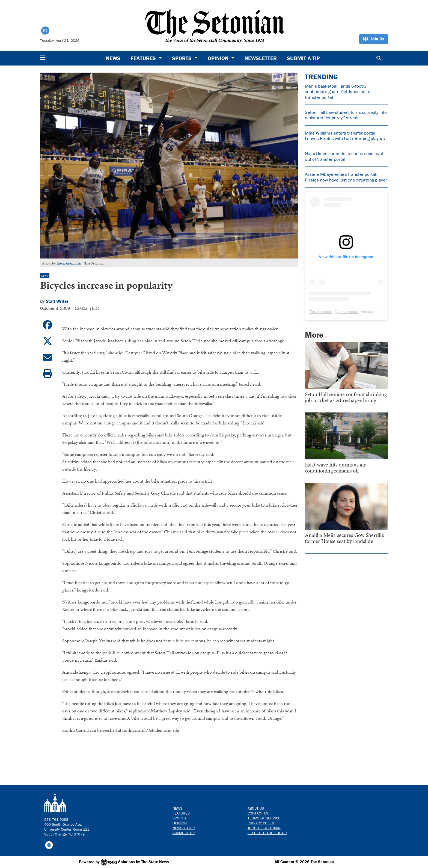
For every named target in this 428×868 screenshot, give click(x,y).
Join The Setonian (264, 828)
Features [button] (144, 58)
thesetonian (348, 312)
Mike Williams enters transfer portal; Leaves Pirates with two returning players (345, 136)
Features (181, 813)
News (113, 58)
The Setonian (321, 312)
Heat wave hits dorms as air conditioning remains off (335, 468)
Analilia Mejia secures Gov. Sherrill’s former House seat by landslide (344, 538)
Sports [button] (182, 58)
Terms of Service (264, 818)
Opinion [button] (219, 58)
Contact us (258, 813)
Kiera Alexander (69, 263)
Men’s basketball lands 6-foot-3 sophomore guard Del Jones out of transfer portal (338, 92)
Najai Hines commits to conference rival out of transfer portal (344, 156)
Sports (179, 818)
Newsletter (261, 58)
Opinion (180, 823)
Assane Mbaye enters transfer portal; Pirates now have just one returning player (346, 177)
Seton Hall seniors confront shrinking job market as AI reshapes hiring (346, 397)
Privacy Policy (261, 823)
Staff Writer (57, 301)
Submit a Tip (303, 58)
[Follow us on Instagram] (49, 845)
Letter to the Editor (267, 833)
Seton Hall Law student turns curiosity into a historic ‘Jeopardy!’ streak (346, 115)
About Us (256, 808)
